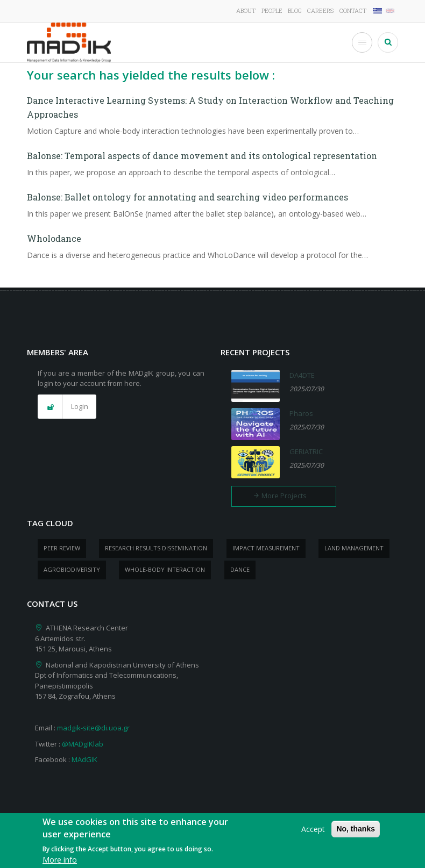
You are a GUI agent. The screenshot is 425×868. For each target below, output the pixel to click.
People (272, 10)
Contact (353, 10)
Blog (295, 10)
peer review (62, 548)
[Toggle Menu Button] (362, 42)
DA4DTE (302, 375)
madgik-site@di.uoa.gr (93, 728)
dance (240, 569)
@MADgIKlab (83, 744)
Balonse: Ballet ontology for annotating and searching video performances (187, 197)
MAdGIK (84, 759)
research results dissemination (156, 548)
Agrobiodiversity (72, 569)
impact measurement (266, 548)
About (246, 10)
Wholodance (54, 238)
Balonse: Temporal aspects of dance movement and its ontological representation (202, 156)
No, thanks (356, 833)
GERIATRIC (306, 451)
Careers (320, 10)
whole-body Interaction (165, 569)
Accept (313, 833)
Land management (354, 548)
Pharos (301, 413)
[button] (67, 407)
